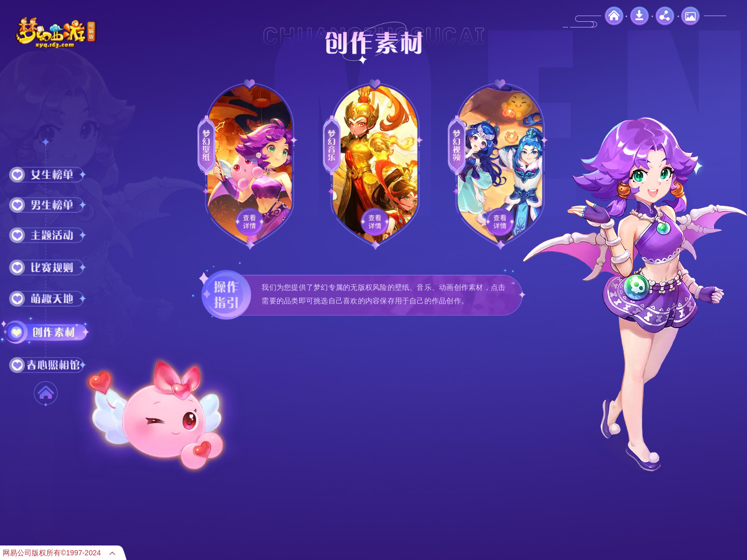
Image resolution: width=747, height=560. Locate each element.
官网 (614, 16)
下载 (639, 16)
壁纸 (690, 16)
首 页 (46, 393)
